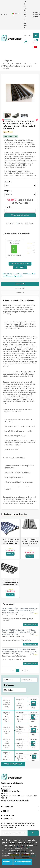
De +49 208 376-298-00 (25, 8)
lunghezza (8, 191)
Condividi (10, 223)
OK (33, 833)
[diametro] (20, 186)
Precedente (13, 670)
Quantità (8, 207)
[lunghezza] (20, 194)
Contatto (36, 17)
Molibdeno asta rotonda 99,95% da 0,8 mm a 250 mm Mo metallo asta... (10, 541)
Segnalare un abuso (31, 625)
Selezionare (10, 690)
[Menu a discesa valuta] (4, 15)
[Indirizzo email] (14, 833)
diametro (8, 182)
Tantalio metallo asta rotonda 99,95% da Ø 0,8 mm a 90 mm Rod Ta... (10, 582)
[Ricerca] (31, 35)
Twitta (20, 223)
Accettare (7, 862)
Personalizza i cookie (23, 862)
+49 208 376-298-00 (22, 796)
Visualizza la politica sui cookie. (24, 856)
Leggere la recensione (20, 264)
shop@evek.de (24, 801)
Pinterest (29, 223)
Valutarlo (20, 267)
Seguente (27, 670)
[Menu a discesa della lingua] (16, 15)
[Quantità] (20, 211)
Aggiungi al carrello (13, 764)
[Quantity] (25, 703)
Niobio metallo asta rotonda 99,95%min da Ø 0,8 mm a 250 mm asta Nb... (30, 542)
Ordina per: (9, 685)
